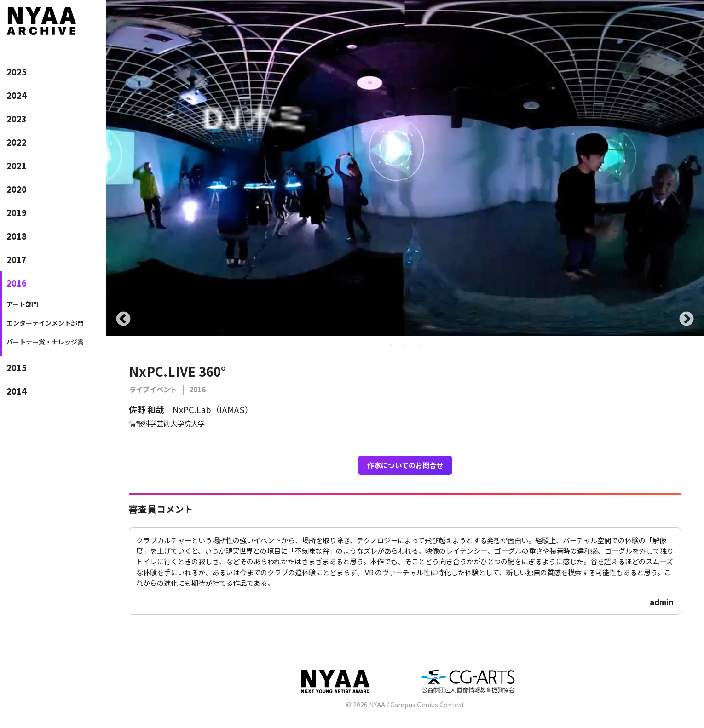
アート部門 (22, 304)
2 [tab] (405, 345)
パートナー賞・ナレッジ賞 (45, 342)
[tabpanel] (405, 168)
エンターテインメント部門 (45, 323)
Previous (123, 320)
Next (687, 320)
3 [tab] (419, 345)
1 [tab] (391, 345)
